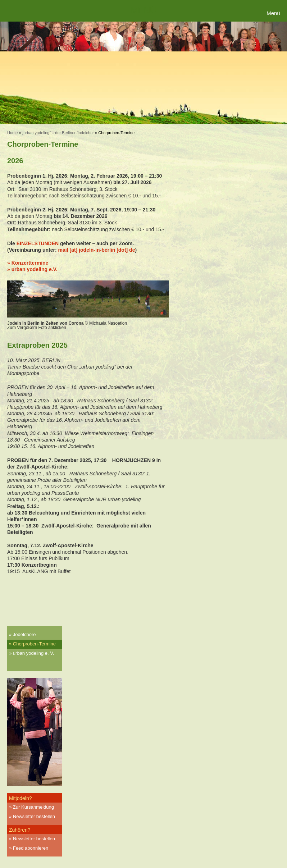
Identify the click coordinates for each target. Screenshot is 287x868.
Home (12, 133)
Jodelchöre (24, 634)
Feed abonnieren (31, 848)
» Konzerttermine (28, 263)
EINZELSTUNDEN (38, 243)
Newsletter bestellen (34, 816)
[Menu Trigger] (274, 13)
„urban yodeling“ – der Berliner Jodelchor (58, 133)
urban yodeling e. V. (33, 653)
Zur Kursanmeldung (33, 807)
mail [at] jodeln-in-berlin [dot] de (97, 250)
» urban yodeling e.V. (32, 269)
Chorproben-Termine (34, 644)
